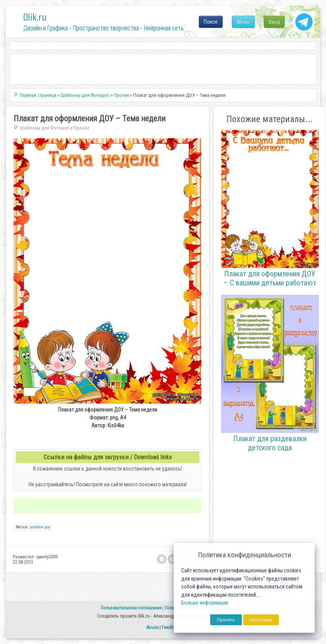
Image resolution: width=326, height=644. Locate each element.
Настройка (261, 620)
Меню (243, 22)
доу (48, 527)
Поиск (211, 22)
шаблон (37, 527)
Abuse (152, 627)
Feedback (171, 627)
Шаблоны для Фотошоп (45, 128)
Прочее (81, 128)
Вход (274, 22)
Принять (226, 620)
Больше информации (205, 603)
